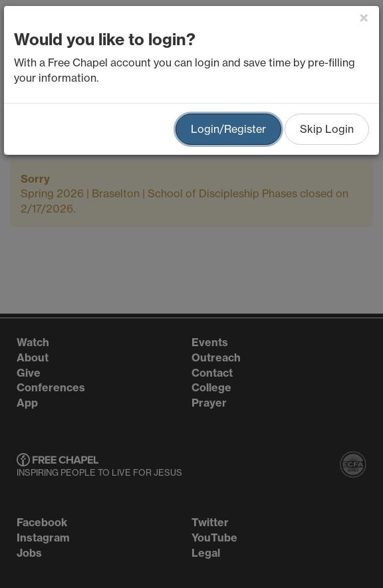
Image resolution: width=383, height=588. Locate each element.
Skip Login (327, 129)
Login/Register (228, 129)
